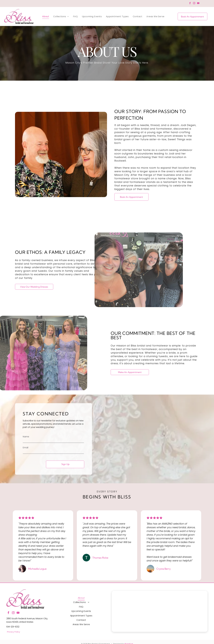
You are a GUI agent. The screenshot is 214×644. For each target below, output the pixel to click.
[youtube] (198, 4)
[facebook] (190, 4)
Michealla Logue (37, 569)
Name (26, 437)
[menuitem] (46, 16)
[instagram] (194, 4)
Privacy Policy (14, 632)
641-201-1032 (13, 627)
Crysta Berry (164, 569)
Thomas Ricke (100, 558)
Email (26, 448)
